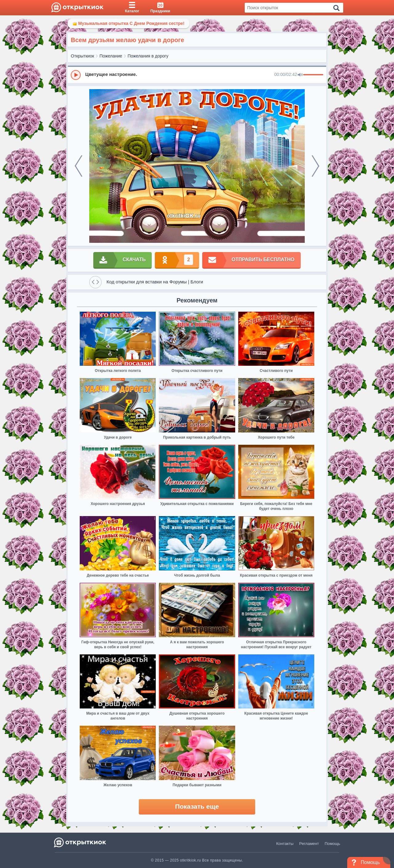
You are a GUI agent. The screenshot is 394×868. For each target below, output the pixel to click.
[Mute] (300, 75)
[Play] (76, 75)
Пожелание (111, 56)
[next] (316, 166)
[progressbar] (313, 75)
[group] (197, 75)
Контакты (285, 844)
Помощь (332, 844)
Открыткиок (82, 56)
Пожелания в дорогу (148, 56)
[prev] (78, 166)
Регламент (309, 844)
